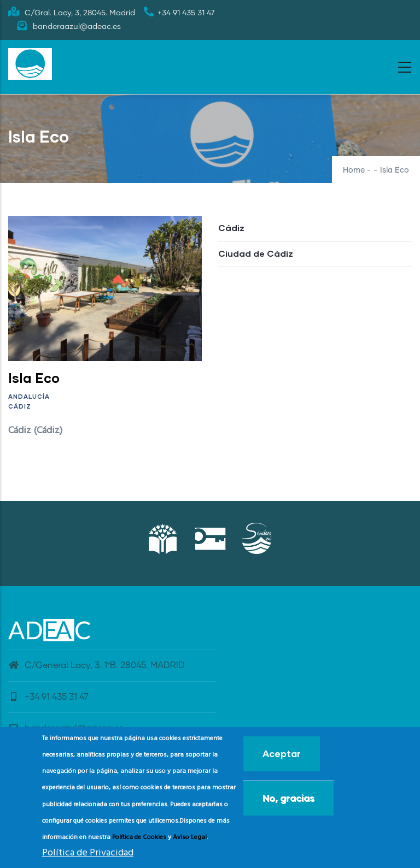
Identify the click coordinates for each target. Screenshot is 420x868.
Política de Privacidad (88, 857)
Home (354, 170)
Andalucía (29, 396)
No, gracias (288, 801)
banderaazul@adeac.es (66, 728)
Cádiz (20, 406)
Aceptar (282, 757)
